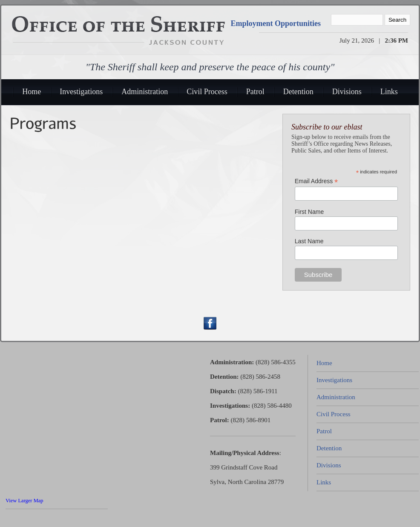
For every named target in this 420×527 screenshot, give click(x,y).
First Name (309, 212)
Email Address (316, 181)
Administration (145, 92)
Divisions (347, 92)
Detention (298, 92)
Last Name (309, 241)
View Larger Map (24, 501)
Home (32, 92)
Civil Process (207, 92)
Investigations (81, 92)
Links (389, 92)
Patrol (255, 92)
